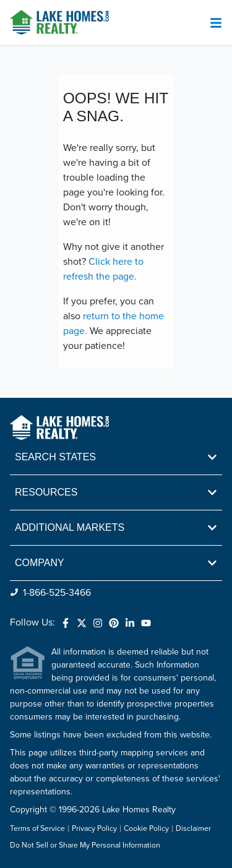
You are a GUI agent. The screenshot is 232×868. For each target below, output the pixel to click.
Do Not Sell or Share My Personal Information (85, 846)
